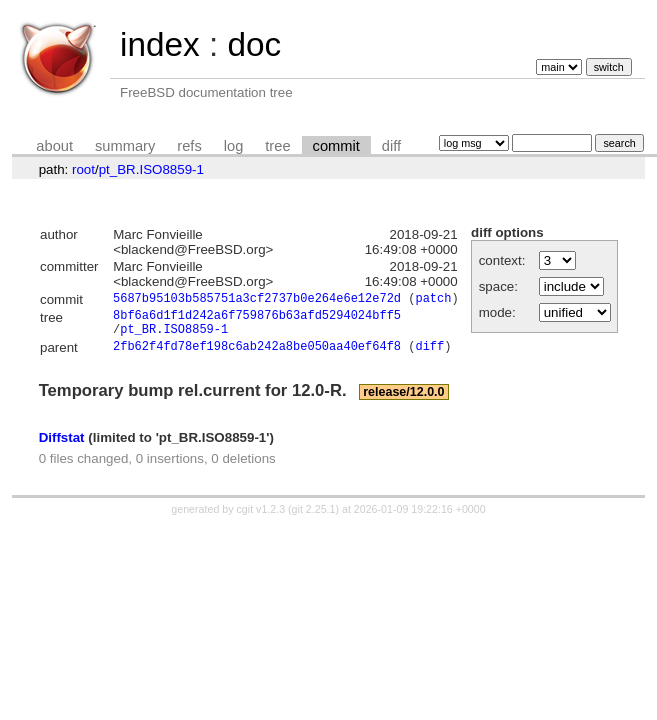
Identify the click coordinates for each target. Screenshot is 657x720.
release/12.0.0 (403, 402)
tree (277, 146)
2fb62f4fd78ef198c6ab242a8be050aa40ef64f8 (257, 356)
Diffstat (62, 446)
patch (433, 300)
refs (189, 146)
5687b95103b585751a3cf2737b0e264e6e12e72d (257, 300)
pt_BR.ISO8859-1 (151, 169)
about (54, 146)
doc (254, 44)
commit (336, 146)
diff (391, 146)
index (160, 44)
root (83, 169)
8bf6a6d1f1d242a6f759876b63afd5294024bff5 (257, 319)
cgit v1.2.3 (261, 519)
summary (125, 146)
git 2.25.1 (314, 519)
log (234, 146)
